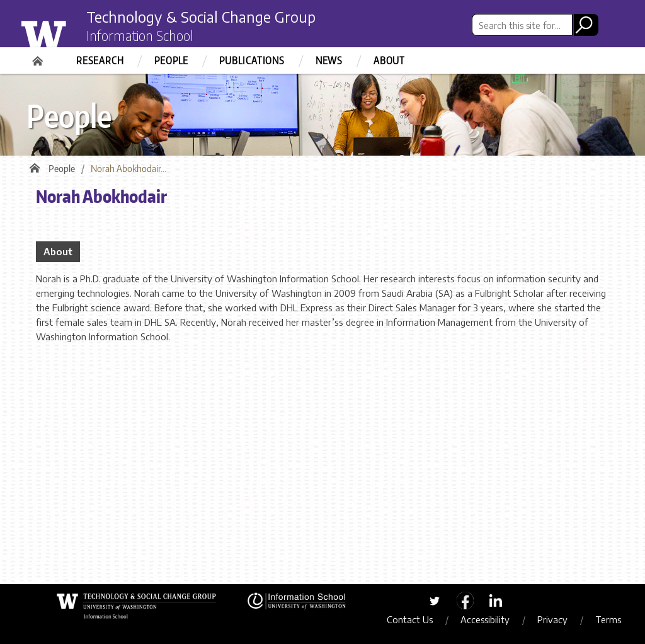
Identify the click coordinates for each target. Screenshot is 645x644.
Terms (609, 619)
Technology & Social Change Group (204, 17)
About (389, 60)
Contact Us (411, 619)
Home (39, 57)
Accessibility (486, 619)
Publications (252, 60)
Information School (142, 37)
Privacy (554, 619)
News (329, 60)
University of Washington (68, 33)
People (171, 60)
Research (100, 60)
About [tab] (58, 252)
